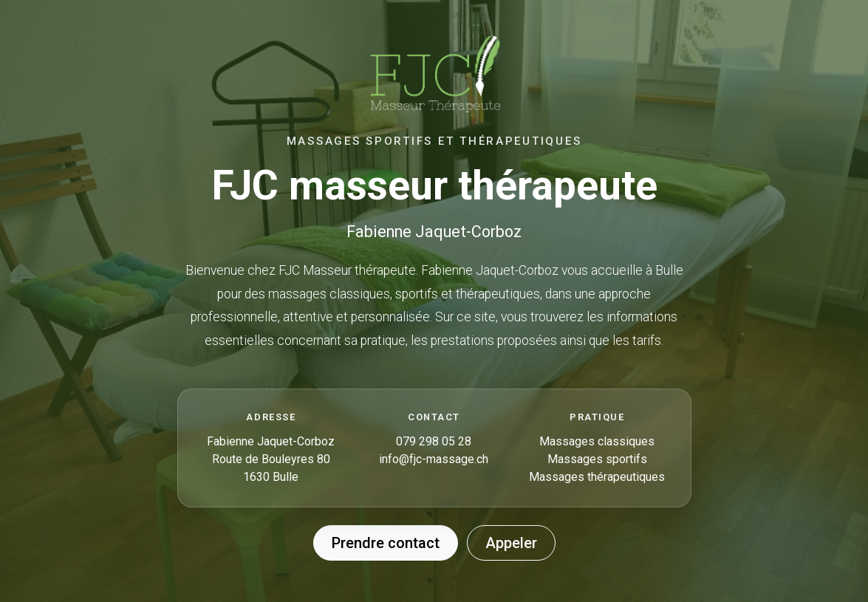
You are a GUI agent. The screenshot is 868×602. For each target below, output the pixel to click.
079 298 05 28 (434, 441)
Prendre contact (386, 543)
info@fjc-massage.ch (434, 459)
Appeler (511, 543)
